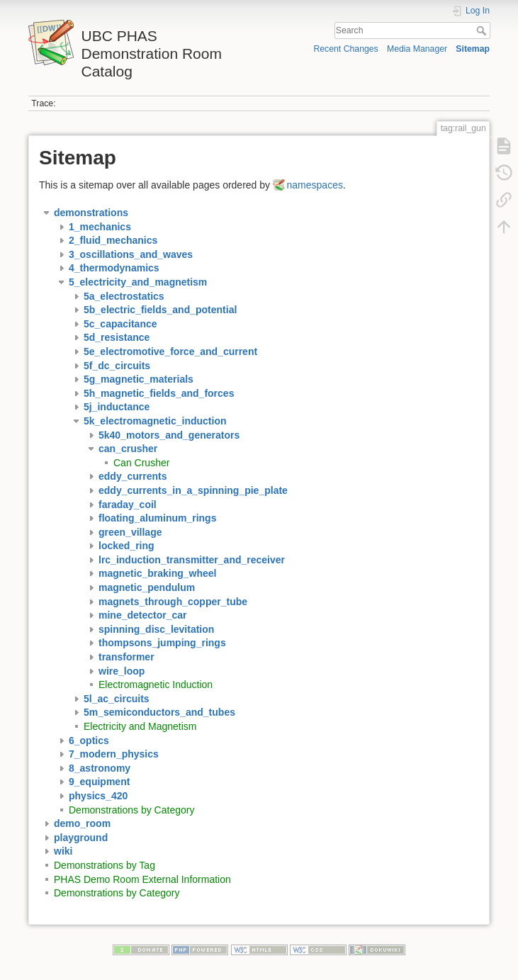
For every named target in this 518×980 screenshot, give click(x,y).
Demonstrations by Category (131, 810)
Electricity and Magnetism (140, 726)
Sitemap (473, 49)
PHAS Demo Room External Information (142, 879)
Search (483, 30)
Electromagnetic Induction (156, 685)
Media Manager (417, 49)
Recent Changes (345, 49)
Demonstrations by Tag (105, 865)
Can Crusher (141, 463)
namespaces (315, 185)
